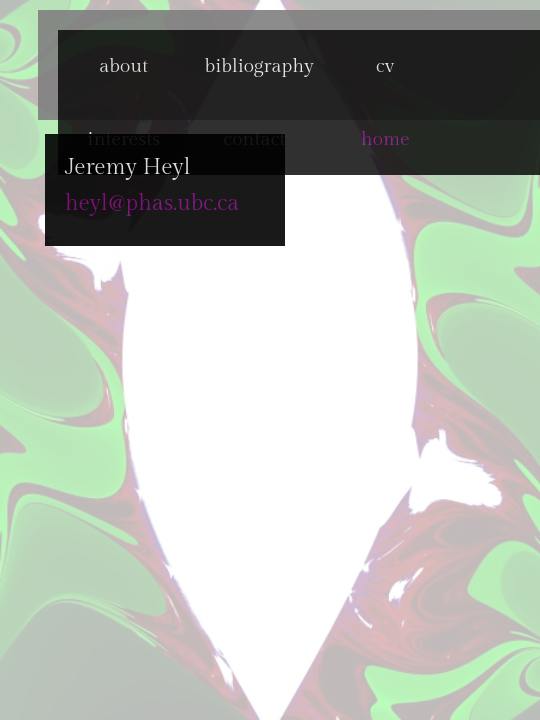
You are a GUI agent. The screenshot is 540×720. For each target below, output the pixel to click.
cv (385, 66)
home (385, 139)
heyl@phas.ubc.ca (115, 203)
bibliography (254, 66)
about (123, 66)
